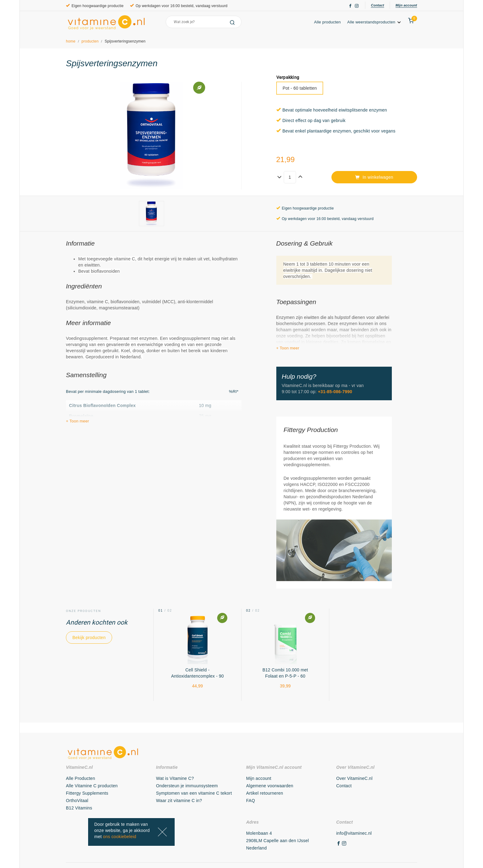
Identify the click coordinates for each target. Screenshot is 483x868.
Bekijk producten (89, 638)
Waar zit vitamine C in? (179, 801)
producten (90, 41)
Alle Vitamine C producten (92, 786)
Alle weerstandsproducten (374, 22)
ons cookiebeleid (120, 837)
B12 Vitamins (79, 808)
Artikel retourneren (265, 793)
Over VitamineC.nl (355, 778)
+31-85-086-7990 (335, 392)
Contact (377, 5)
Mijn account (406, 5)
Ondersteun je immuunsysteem (187, 786)
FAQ (251, 801)
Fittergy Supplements (87, 793)
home (71, 41)
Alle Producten (81, 778)
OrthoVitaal (77, 801)
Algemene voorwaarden (270, 786)
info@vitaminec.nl (354, 833)
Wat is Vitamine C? (175, 778)
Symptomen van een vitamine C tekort (194, 793)
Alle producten (328, 22)
